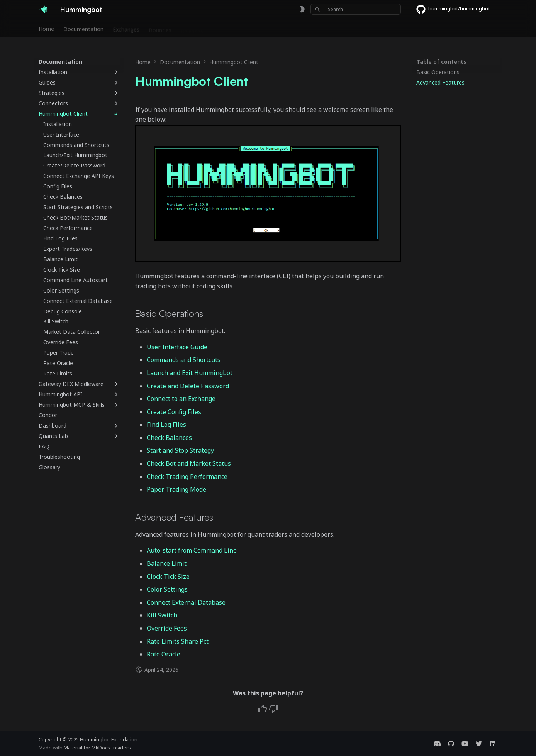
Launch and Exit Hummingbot (190, 373)
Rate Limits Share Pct (178, 641)
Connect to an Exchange (181, 399)
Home (46, 28)
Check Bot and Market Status (189, 463)
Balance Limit (167, 563)
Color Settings (167, 589)
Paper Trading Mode (176, 489)
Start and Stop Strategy (180, 450)
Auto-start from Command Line (192, 550)
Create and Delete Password (188, 386)
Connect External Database (186, 602)
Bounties (160, 28)
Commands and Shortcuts (184, 360)
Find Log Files (166, 425)
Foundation (265, 28)
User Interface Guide (177, 347)
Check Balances (169, 438)
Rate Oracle (164, 654)
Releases (192, 28)
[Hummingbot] (43, 9)
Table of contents (441, 62)
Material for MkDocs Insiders (97, 748)
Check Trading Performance (187, 477)
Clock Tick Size (168, 577)
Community (227, 28)
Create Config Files (174, 412)
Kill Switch (162, 615)
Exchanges (126, 28)
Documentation (83, 28)
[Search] (356, 9)
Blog (295, 28)
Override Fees (167, 628)
